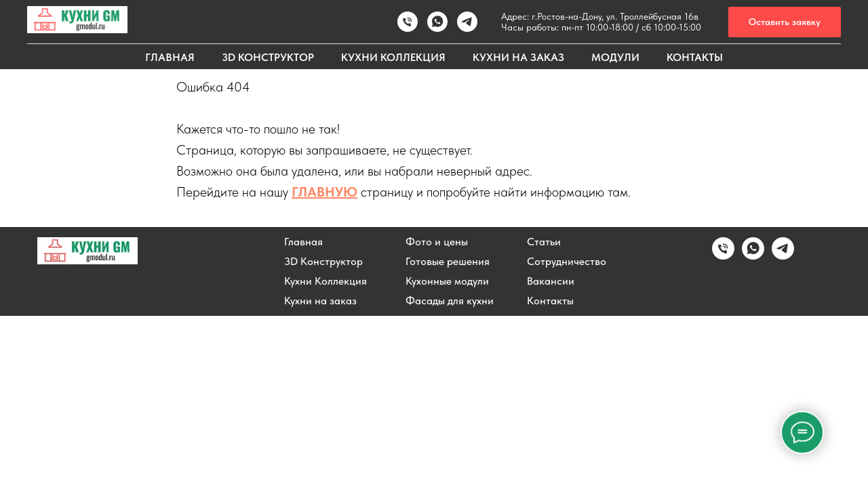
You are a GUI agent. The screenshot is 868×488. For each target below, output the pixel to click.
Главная (303, 242)
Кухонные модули (447, 281)
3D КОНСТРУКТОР (268, 57)
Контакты (550, 301)
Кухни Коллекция (325, 281)
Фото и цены (437, 242)
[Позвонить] (408, 22)
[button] (785, 22)
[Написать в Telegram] (783, 256)
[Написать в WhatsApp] (437, 22)
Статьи (544, 242)
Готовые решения (448, 262)
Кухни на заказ (320, 301)
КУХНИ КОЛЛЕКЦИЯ (393, 57)
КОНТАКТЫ (695, 57)
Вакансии (551, 281)
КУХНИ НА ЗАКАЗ (518, 57)
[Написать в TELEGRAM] (467, 22)
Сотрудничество (567, 262)
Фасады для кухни (450, 301)
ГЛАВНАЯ (170, 57)
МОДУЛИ (615, 57)
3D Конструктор (323, 262)
